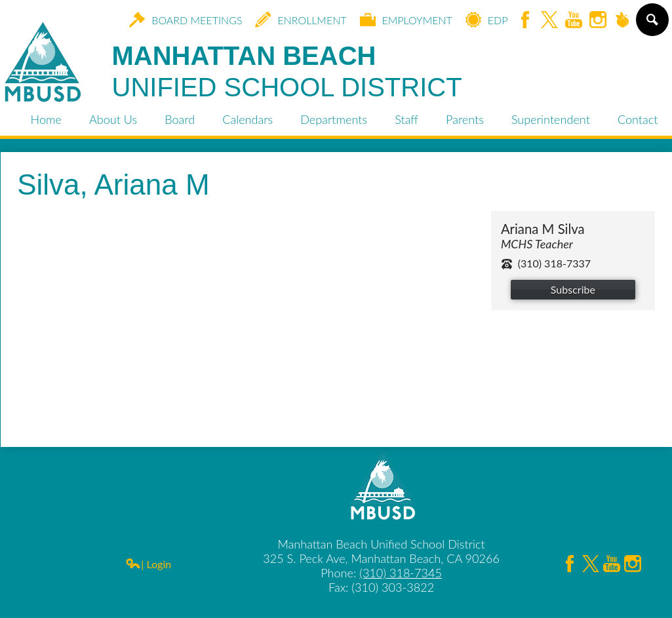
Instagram (598, 21)
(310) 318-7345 (401, 573)
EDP (487, 20)
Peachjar (622, 21)
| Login (148, 564)
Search (651, 25)
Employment (406, 20)
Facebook (525, 21)
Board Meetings (186, 20)
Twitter (549, 21)
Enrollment (301, 20)
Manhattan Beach (287, 72)
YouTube (574, 21)
